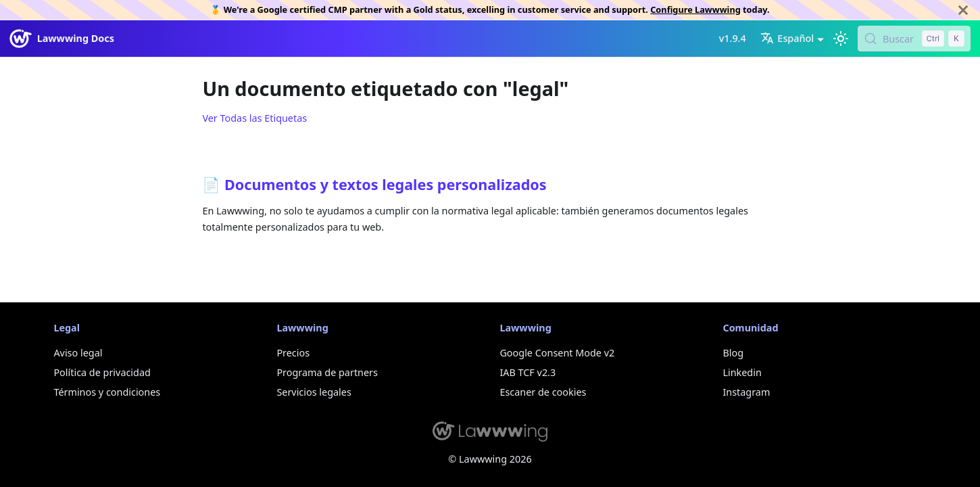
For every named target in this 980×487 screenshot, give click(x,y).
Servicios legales (314, 392)
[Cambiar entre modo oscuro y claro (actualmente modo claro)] (840, 39)
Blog (733, 353)
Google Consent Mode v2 (557, 353)
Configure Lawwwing (695, 9)
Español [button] (787, 38)
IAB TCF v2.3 (528, 372)
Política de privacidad (102, 372)
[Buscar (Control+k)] (914, 39)
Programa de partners (327, 372)
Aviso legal (78, 353)
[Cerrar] (963, 10)
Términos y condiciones (107, 392)
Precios (293, 353)
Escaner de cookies (543, 392)
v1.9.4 (733, 38)
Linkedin (742, 372)
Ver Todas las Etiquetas (254, 118)
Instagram (746, 392)
